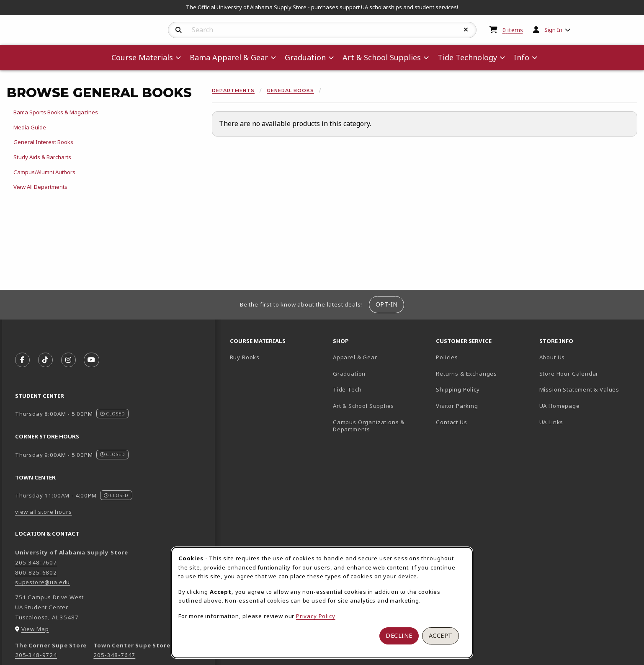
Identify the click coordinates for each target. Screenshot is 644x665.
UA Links (551, 422)
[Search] (179, 30)
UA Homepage (587, 406)
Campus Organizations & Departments (381, 426)
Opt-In (387, 304)
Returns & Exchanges (466, 374)
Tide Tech (347, 389)
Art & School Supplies (363, 406)
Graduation (349, 374)
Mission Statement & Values (579, 389)
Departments (233, 90)
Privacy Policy (316, 616)
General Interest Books (43, 142)
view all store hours (44, 512)
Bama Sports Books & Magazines (56, 112)
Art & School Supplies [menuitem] (382, 57)
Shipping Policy (458, 389)
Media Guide (30, 127)
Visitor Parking (457, 406)
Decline (399, 635)
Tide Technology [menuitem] (467, 57)
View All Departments (40, 187)
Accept (441, 635)
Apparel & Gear (355, 357)
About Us (552, 357)
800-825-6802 (36, 572)
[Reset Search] (466, 30)
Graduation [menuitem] (305, 57)
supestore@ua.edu (43, 582)
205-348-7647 (114, 655)
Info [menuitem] (522, 57)
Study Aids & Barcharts (42, 157)
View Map (35, 629)
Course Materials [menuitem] (142, 57)
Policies (447, 357)
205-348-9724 (36, 655)
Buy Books (245, 357)
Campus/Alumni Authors (44, 172)
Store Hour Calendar (587, 373)
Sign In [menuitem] (553, 30)
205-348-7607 (36, 562)
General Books (290, 90)
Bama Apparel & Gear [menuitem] (229, 57)
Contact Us (451, 422)
